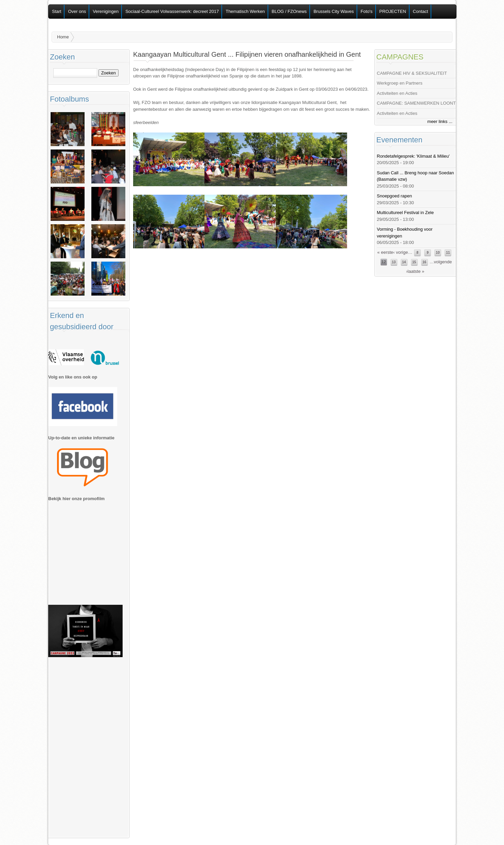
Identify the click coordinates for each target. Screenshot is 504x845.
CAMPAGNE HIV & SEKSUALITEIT (412, 73)
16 (424, 262)
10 (438, 253)
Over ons (77, 11)
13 (394, 262)
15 (414, 262)
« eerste (385, 252)
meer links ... (440, 121)
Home (63, 37)
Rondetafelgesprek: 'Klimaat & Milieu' (413, 156)
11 (448, 253)
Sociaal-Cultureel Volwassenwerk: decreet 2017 (172, 11)
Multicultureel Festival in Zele (406, 213)
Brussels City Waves (334, 11)
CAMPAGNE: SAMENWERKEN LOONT (416, 103)
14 (404, 262)
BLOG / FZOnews (289, 11)
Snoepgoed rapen (394, 196)
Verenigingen (106, 11)
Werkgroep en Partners (400, 83)
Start (57, 11)
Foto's (367, 11)
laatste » (416, 271)
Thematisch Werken (245, 11)
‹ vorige (401, 252)
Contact (421, 11)
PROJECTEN (393, 11)
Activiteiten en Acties (397, 93)
